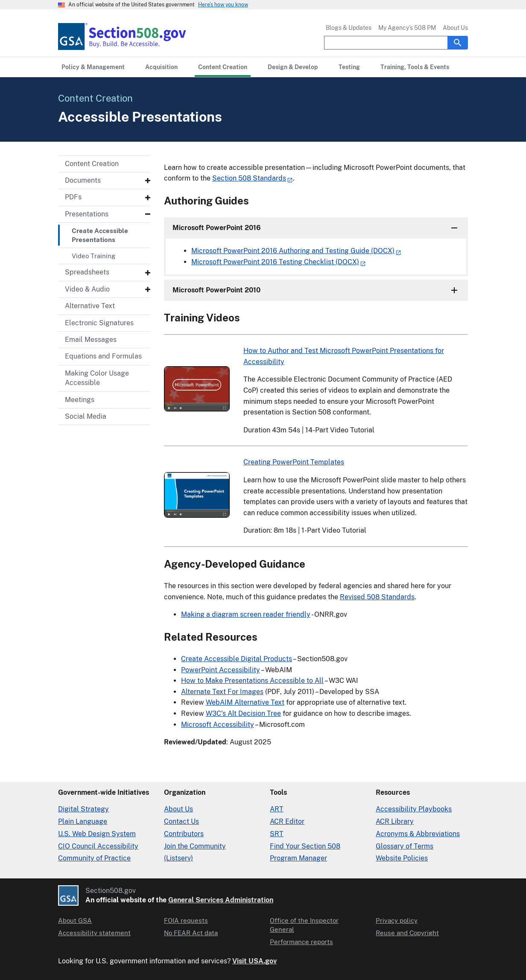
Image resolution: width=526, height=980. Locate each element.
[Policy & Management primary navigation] (93, 67)
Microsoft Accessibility (218, 725)
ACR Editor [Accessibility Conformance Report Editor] (287, 821)
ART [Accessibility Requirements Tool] (277, 809)
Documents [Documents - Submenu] (83, 180)
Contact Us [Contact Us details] (181, 821)
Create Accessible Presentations (100, 235)
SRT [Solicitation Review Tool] (277, 834)
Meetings (80, 400)
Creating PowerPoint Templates (294, 462)
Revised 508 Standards (377, 597)
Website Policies (402, 858)
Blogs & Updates (349, 28)
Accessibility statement (94, 933)
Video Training (94, 256)
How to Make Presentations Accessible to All (252, 681)
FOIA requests (186, 920)
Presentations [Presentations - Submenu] (87, 214)
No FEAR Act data (191, 933)
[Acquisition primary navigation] (161, 67)
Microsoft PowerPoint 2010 (216, 290)
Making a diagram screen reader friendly (246, 614)
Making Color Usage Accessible (97, 378)
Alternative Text (90, 306)
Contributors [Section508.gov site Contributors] (184, 834)
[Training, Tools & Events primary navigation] (415, 67)
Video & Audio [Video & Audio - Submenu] (87, 289)
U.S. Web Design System (97, 834)
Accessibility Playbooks (414, 809)
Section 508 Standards (249, 178)
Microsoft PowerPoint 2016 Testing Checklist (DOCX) (275, 262)
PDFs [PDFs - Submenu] (73, 197)
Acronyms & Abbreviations (418, 834)
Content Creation (92, 164)
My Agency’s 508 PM (407, 28)
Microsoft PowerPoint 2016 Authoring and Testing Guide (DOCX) (293, 251)
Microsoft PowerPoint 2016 (217, 228)
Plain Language (83, 821)
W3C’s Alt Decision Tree (243, 713)
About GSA (75, 920)
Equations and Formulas (103, 356)
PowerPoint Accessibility (221, 670)
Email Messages (91, 340)
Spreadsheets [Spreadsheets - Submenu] (87, 272)
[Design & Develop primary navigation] (293, 67)
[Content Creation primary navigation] (223, 67)
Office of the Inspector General (304, 925)
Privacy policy (397, 920)
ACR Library (395, 821)
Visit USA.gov (254, 961)
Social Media (86, 416)
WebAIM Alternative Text (245, 702)
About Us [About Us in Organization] (178, 809)
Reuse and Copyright (407, 933)
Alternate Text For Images (222, 692)
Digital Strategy (83, 809)
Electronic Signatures (99, 323)
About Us (455, 28)
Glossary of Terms (405, 846)
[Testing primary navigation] (349, 67)
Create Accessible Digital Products (237, 659)
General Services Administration (221, 900)
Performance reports (301, 942)
